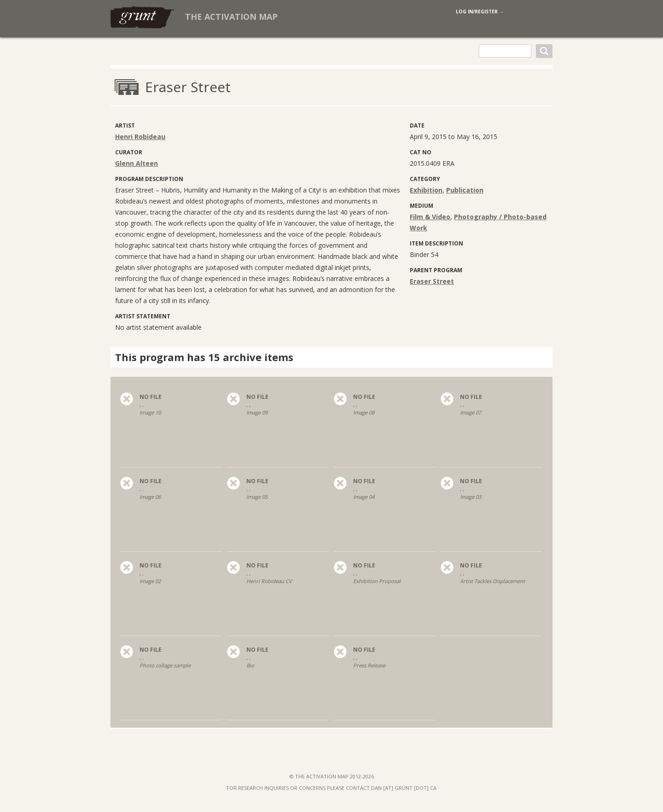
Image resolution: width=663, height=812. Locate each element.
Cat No (421, 152)
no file (151, 397)
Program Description (149, 179)
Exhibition (426, 190)
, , (171, 415)
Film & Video (430, 217)
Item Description (436, 243)
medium (422, 206)
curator (129, 152)
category (425, 179)
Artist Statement (143, 316)
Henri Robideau (140, 137)
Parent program (436, 270)
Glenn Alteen (137, 163)
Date (417, 126)
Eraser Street (432, 281)
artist (125, 126)
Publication (465, 190)
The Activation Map (231, 17)
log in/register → (480, 12)
